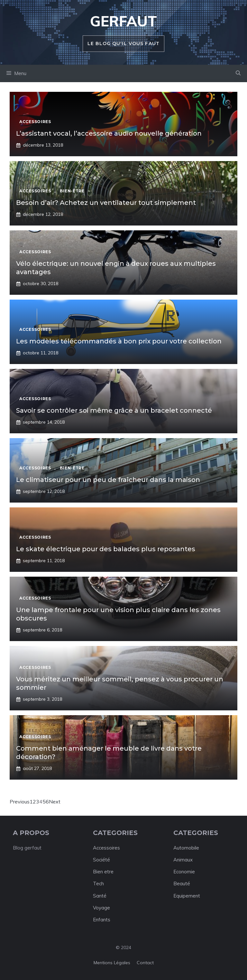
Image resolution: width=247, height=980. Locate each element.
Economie (184, 872)
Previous (20, 802)
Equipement (187, 896)
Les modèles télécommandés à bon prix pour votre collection (119, 341)
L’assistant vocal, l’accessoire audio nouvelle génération (109, 133)
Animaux (183, 860)
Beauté (182, 884)
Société (101, 860)
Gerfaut (123, 21)
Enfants (102, 920)
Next (55, 802)
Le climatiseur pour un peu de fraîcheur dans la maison (108, 480)
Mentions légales (112, 963)
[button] (238, 73)
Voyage (101, 908)
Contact (145, 963)
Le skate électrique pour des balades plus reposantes (106, 549)
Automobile (186, 848)
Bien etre (103, 872)
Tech (98, 884)
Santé (100, 896)
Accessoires (106, 848)
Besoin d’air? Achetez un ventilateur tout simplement (106, 203)
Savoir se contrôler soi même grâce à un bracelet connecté (114, 410)
